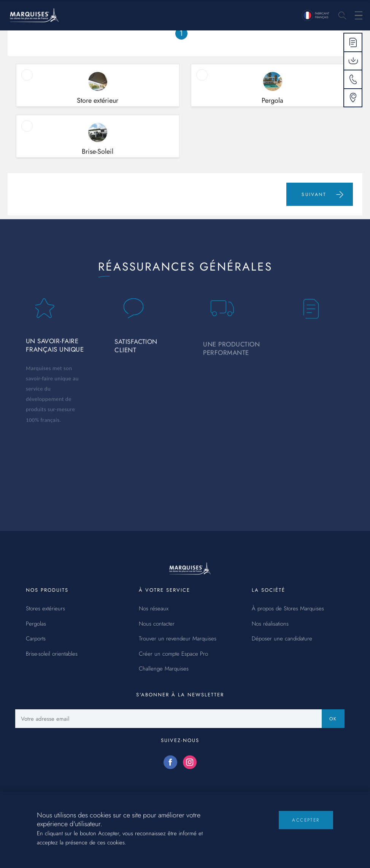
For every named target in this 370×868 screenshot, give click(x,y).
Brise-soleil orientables (52, 654)
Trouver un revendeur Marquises (178, 639)
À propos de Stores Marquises (288, 609)
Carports (36, 639)
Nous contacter (157, 624)
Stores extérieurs (45, 609)
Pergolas (36, 624)
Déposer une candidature (282, 639)
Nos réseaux (154, 609)
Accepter (306, 826)
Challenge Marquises (164, 669)
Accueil (22, 38)
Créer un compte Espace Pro (173, 654)
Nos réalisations (270, 624)
